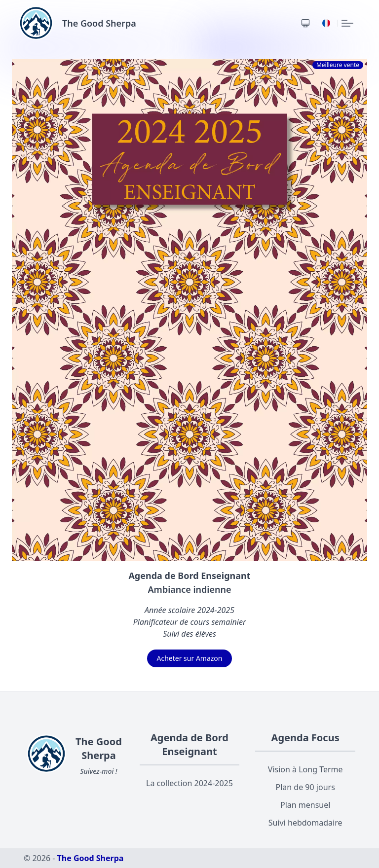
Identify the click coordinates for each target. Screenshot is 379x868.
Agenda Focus (305, 738)
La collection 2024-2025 (189, 783)
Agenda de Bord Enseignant (189, 744)
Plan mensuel (305, 805)
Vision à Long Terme (305, 769)
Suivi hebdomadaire (305, 823)
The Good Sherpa (91, 858)
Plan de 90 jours (305, 787)
